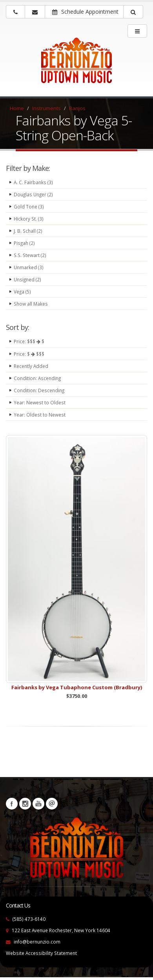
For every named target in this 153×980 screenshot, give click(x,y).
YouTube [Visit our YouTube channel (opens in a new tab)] (38, 804)
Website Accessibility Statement (41, 953)
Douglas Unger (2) (33, 194)
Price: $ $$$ (29, 354)
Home (17, 108)
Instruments (46, 108)
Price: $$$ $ (29, 341)
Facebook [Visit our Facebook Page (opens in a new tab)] (12, 804)
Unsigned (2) (27, 279)
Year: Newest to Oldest (40, 402)
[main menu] (137, 31)
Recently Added (31, 366)
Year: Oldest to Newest (40, 415)
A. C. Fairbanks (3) (33, 182)
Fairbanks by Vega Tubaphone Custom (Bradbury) (77, 687)
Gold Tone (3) (29, 207)
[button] (133, 12)
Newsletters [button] (52, 804)
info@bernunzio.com (37, 942)
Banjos (77, 108)
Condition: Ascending (37, 378)
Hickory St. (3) (29, 219)
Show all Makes (31, 304)
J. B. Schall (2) (28, 231)
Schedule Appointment (85, 12)
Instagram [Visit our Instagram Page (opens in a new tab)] (25, 804)
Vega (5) (22, 292)
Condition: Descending (39, 390)
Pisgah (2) (24, 243)
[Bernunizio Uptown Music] (76, 65)
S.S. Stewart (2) (30, 255)
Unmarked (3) (29, 267)
